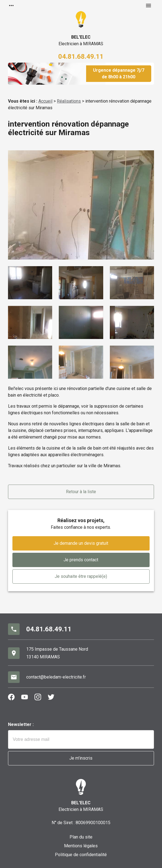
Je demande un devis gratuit (81, 543)
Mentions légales (81, 846)
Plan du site (81, 837)
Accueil (45, 101)
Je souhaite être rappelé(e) (81, 576)
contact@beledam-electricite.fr (56, 677)
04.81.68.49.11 (81, 57)
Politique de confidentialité (81, 855)
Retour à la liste (81, 492)
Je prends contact (81, 560)
